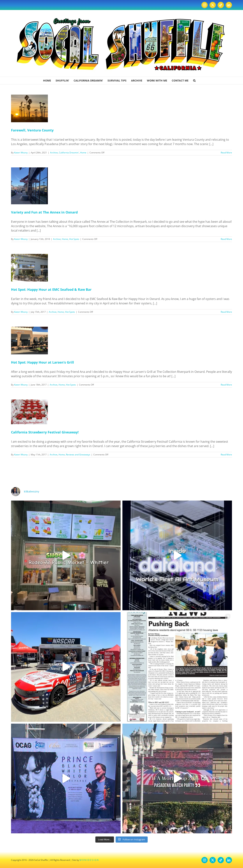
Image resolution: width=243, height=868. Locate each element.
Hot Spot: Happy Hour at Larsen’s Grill (43, 362)
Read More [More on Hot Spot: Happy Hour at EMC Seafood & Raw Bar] (226, 312)
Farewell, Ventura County (32, 130)
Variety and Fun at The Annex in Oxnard (44, 212)
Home (83, 153)
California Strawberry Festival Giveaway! (45, 432)
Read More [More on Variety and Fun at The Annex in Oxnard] (226, 239)
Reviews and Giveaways (78, 455)
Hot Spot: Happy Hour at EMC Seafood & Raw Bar (51, 289)
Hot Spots (74, 239)
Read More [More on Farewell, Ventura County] (226, 153)
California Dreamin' (69, 153)
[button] (194, 81)
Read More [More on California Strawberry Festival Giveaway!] (226, 455)
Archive (54, 153)
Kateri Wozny (21, 153)
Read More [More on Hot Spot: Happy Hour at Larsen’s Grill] (226, 385)
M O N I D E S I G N (89, 860)
